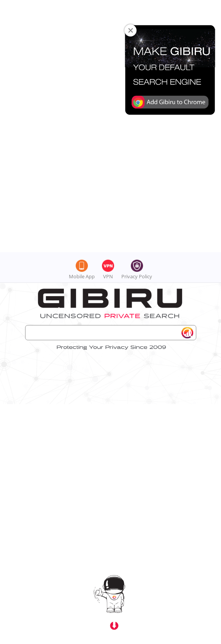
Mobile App (82, 24)
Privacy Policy (137, 24)
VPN (108, 24)
